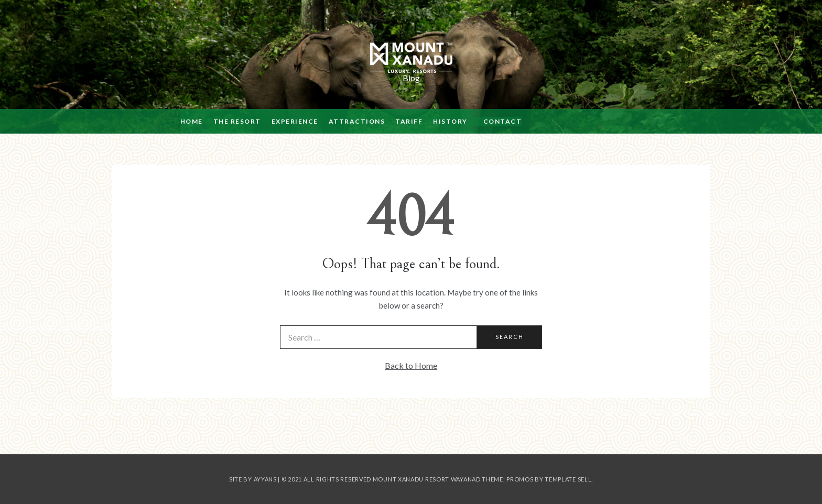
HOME (192, 121)
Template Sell (568, 479)
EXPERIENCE (295, 121)
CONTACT (503, 121)
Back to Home (411, 365)
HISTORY (450, 121)
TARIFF (409, 121)
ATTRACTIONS (357, 121)
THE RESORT (237, 121)
